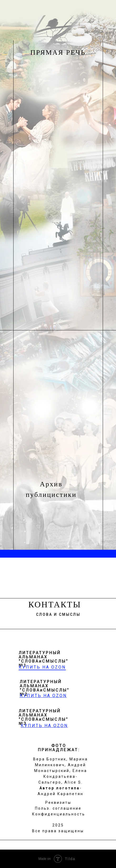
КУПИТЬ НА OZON (42, 667)
